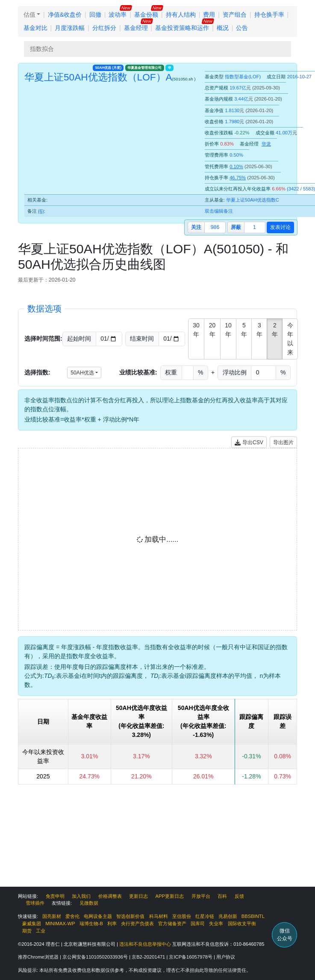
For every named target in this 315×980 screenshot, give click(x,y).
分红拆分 (104, 28)
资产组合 (235, 15)
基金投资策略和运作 (182, 28)
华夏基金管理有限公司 (144, 68)
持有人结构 (181, 15)
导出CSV (249, 443)
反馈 (239, 896)
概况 (223, 28)
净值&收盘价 (65, 15)
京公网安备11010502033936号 (96, 957)
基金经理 (136, 28)
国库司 (198, 924)
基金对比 (35, 28)
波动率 (118, 15)
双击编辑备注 (219, 211)
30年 (196, 330)
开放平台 (201, 896)
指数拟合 (42, 49)
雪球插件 (35, 903)
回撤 (95, 15)
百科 (222, 896)
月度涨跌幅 (70, 28)
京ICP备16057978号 (191, 957)
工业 (41, 931)
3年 (259, 330)
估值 (29, 15)
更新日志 (138, 896)
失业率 (216, 924)
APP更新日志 (170, 896)
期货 (27, 931)
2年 (275, 330)
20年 (212, 330)
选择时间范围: (43, 339)
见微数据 (89, 903)
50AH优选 (108, 68)
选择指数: (37, 372)
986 (215, 227)
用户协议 (226, 957)
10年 (228, 330)
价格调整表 (110, 896)
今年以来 (290, 339)
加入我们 (81, 896)
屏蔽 (236, 227)
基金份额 (146, 15)
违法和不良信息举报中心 (145, 944)
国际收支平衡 (242, 924)
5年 (244, 330)
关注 (196, 227)
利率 (112, 924)
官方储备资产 (172, 924)
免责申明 (55, 896)
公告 (242, 28)
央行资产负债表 (137, 924)
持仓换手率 (269, 15)
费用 (209, 15)
